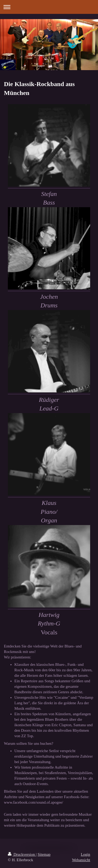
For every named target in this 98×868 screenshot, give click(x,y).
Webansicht (81, 860)
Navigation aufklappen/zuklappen (49, 7)
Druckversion (22, 854)
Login (85, 854)
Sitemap (44, 854)
